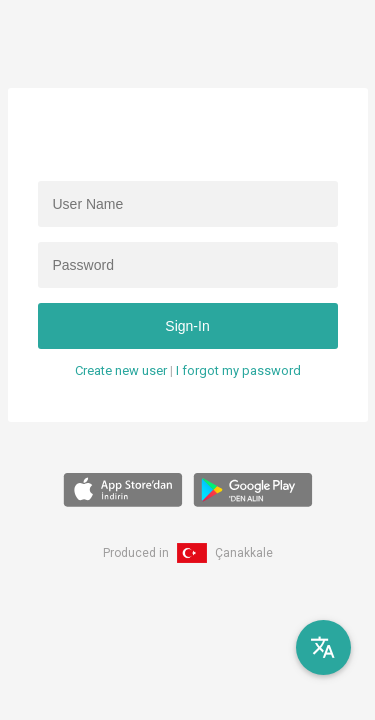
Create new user (121, 370)
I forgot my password (238, 370)
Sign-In (187, 326)
